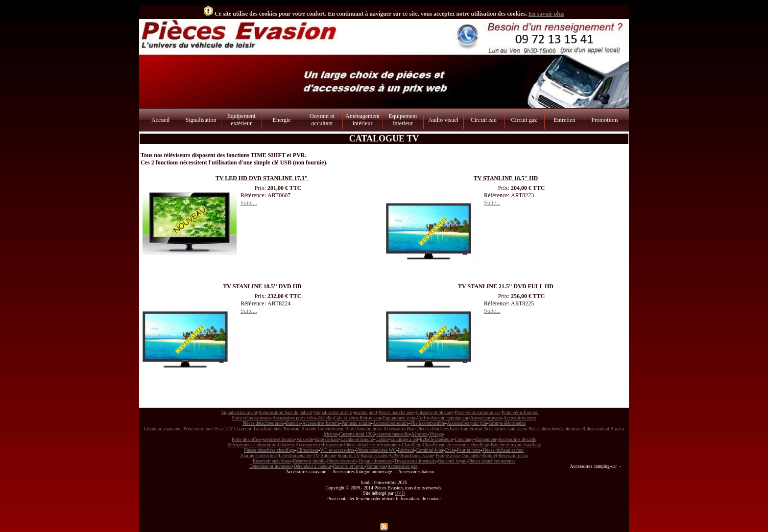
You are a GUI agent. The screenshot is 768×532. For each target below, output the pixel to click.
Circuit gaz (524, 120)
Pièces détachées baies (438, 428)
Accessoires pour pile (467, 423)
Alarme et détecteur (258, 455)
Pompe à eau (448, 455)
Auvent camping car (450, 418)
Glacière (286, 445)
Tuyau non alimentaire (416, 461)
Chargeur (243, 428)
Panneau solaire (356, 423)
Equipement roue (399, 418)
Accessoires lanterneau (505, 428)
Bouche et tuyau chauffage (516, 445)
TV (316, 455)
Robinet (490, 455)
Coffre (423, 418)
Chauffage (411, 445)
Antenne (328, 455)
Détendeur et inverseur (271, 466)
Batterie (293, 423)
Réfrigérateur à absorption (252, 445)
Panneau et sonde (300, 428)
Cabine (382, 439)
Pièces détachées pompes (492, 461)
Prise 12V (224, 428)
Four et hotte (468, 450)
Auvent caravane (486, 418)
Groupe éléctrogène (507, 423)
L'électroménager (295, 455)
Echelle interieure (436, 439)
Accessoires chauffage (468, 445)
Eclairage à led (404, 439)
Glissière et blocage (435, 412)
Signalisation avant (239, 412)
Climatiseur (308, 450)
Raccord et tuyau (349, 466)
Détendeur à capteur (312, 466)
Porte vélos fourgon (520, 412)
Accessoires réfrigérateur (319, 445)
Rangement (486, 439)
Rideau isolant (596, 428)
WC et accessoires (337, 450)
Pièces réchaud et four (503, 450)
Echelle (325, 418)
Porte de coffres (247, 439)
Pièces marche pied (396, 412)
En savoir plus (546, 14)
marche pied (365, 412)
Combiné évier (430, 450)
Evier (450, 450)
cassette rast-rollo (393, 434)
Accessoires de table (517, 439)
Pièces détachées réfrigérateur (372, 445)
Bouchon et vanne (417, 455)
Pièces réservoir (342, 461)
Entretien (564, 120)
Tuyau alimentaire (376, 461)
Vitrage (436, 434)
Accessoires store (520, 418)
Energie (282, 120)
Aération (419, 434)
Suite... (249, 203)
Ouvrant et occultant (322, 120)
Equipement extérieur (241, 120)
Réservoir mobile (309, 461)
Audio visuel (443, 120)
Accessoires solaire (391, 423)
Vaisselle (305, 439)
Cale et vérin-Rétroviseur (358, 418)
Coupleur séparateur (163, 428)
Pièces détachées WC (376, 450)
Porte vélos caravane (251, 418)
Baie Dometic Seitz (364, 428)
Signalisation (201, 120)
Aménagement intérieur (362, 120)
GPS (394, 455)
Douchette (471, 455)
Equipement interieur (403, 120)
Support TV (349, 455)
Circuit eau (484, 120)
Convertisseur (331, 428)
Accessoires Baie (400, 428)
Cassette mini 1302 (357, 434)
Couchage (464, 439)
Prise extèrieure (198, 428)
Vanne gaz (376, 466)
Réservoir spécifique (272, 461)
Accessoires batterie (321, 423)
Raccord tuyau (452, 461)
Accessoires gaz (403, 466)
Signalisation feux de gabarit (286, 412)
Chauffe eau (434, 445)
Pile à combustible (428, 423)
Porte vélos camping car (478, 412)
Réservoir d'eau (513, 455)
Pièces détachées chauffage (269, 450)
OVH (400, 493)
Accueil (160, 120)
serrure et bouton (279, 439)
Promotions (605, 120)
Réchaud (406, 450)
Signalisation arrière (333, 412)
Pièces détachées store (263, 423)
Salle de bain (327, 439)
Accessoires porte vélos (295, 418)
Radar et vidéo (375, 455)
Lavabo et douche (357, 439)
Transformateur (268, 428)
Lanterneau (471, 428)
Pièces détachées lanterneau (555, 428)
